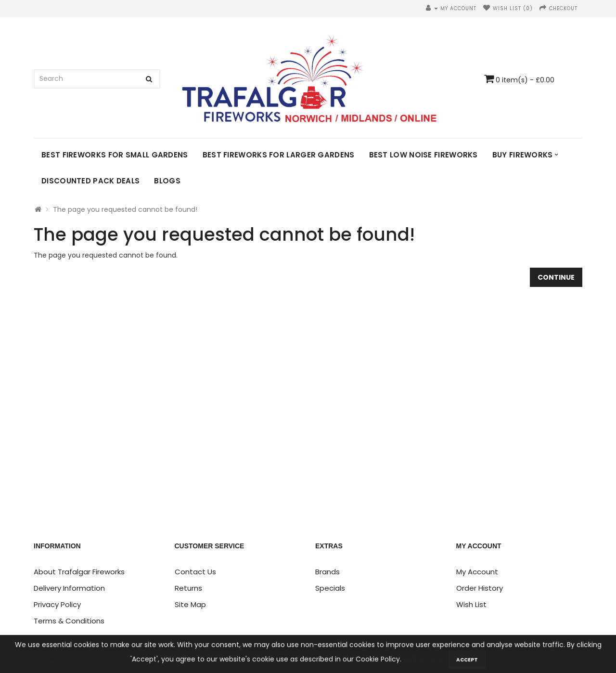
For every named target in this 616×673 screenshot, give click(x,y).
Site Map (190, 604)
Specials (330, 588)
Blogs (167, 181)
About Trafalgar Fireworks (79, 572)
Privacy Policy (57, 604)
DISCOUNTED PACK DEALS (90, 181)
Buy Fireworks (523, 155)
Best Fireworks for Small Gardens (115, 155)
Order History (480, 588)
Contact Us (195, 572)
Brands (327, 572)
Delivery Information (69, 588)
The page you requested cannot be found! (125, 209)
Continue (556, 277)
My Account (477, 572)
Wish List (471, 604)
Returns (188, 588)
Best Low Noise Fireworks (423, 155)
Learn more (423, 663)
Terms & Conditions (69, 621)
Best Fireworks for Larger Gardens (279, 155)
